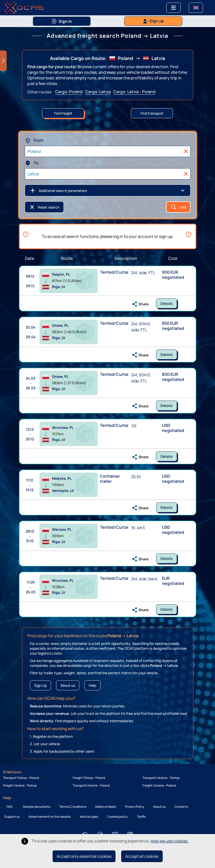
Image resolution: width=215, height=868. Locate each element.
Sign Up (40, 685)
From (34, 140)
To (32, 163)
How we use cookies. (169, 841)
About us (68, 685)
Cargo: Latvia (98, 92)
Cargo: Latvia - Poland (134, 92)
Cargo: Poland (69, 92)
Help (92, 685)
